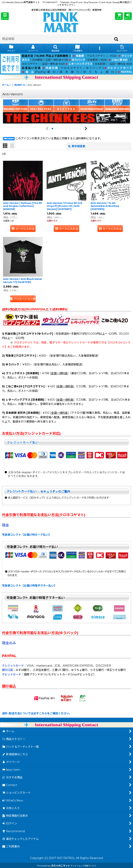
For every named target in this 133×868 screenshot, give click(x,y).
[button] (5, 16)
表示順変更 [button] (77, 146)
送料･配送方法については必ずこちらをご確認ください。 (37, 713)
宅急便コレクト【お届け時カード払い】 (27, 535)
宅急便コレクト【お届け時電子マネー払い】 (29, 586)
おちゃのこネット (61, 866)
